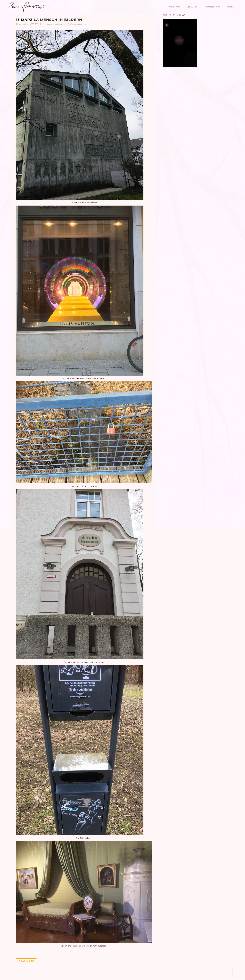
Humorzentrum (54, 24)
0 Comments (77, 24)
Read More (26, 961)
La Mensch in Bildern (58, 20)
